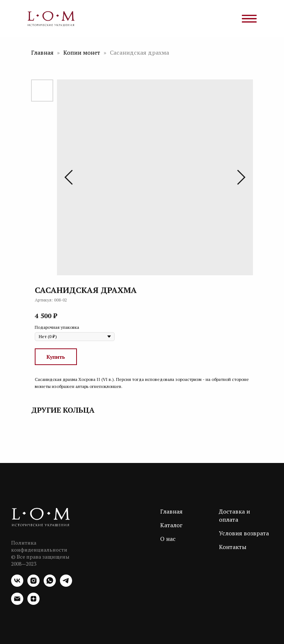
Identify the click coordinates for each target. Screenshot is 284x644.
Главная (42, 52)
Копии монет (82, 52)
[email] (17, 603)
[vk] (17, 585)
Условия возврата (244, 533)
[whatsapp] (50, 585)
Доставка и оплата (234, 515)
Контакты (233, 547)
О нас (168, 539)
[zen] (33, 603)
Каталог (171, 525)
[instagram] (33, 585)
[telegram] (66, 585)
